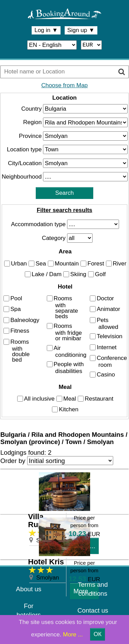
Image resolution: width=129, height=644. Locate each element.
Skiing (78, 274)
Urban (19, 263)
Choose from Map (64, 85)
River (120, 263)
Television (110, 336)
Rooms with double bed (20, 351)
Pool (16, 298)
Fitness (20, 331)
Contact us (93, 610)
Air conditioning (70, 351)
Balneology (25, 320)
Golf (100, 274)
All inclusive (39, 399)
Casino (106, 375)
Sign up (81, 30)
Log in (46, 30)
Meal (70, 399)
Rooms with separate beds (66, 307)
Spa (15, 309)
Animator (108, 309)
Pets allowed (107, 324)
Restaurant (99, 399)
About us (29, 589)
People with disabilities (69, 368)
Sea (41, 263)
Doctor (105, 298)
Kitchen (69, 409)
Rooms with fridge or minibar (68, 332)
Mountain (67, 263)
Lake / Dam (47, 274)
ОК (98, 634)
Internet (107, 347)
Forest (96, 263)
